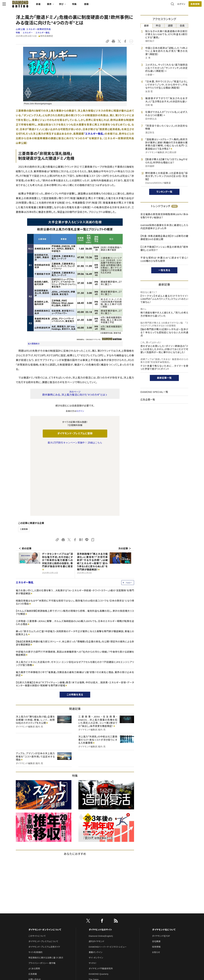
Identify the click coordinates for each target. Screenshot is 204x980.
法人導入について (37, 918)
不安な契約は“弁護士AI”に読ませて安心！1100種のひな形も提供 (164, 259)
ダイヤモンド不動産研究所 (101, 901)
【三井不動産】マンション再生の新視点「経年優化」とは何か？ (164, 248)
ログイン (168, 6)
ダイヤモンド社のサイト (100, 863)
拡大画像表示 (34, 344)
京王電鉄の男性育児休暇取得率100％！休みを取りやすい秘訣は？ (164, 216)
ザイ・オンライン (96, 891)
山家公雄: (33, 29)
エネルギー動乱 (43, 33)
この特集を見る (75, 628)
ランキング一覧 (164, 192)
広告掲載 (33, 907)
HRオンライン (95, 918)
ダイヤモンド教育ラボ (98, 929)
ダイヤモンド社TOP (161, 869)
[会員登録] (182, 6)
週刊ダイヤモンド (97, 874)
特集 (88, 6)
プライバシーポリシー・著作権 (42, 896)
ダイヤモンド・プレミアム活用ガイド (44, 880)
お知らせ (156, 885)
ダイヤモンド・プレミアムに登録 (75, 433)
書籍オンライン (96, 885)
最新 (147, 26)
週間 (170, 26)
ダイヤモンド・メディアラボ (101, 934)
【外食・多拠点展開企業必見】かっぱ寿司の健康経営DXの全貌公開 (164, 238)
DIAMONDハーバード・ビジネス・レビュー (108, 880)
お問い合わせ (35, 912)
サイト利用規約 (35, 885)
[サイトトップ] (30, 6)
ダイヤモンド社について (164, 863)
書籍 (100, 6)
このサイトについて (37, 869)
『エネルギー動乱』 (94, 134)
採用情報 (156, 880)
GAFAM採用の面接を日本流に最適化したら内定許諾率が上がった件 (164, 227)
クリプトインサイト (97, 923)
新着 (52, 6)
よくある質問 (34, 901)
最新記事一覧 (164, 378)
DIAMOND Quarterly (99, 907)
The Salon (94, 912)
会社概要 (156, 874)
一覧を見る (164, 270)
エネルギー (28, 33)
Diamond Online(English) (101, 869)
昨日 (158, 26)
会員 (182, 26)
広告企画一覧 (148, 400)
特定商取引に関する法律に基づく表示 (46, 891)
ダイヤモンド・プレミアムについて (43, 874)
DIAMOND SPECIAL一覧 (154, 392)
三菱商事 (24, 462)
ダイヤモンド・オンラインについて (45, 863)
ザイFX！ (93, 896)
